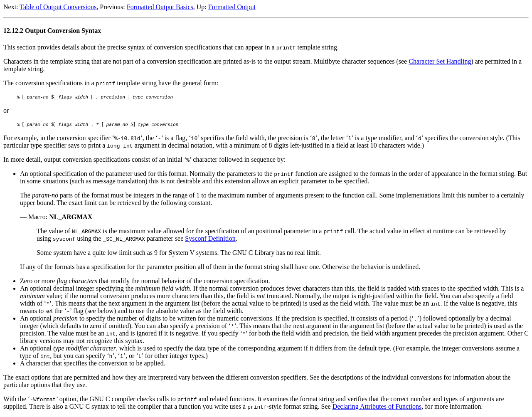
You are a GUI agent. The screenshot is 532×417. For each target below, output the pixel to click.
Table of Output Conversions (58, 7)
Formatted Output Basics (160, 7)
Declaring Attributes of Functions (377, 406)
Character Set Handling (440, 61)
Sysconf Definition (210, 238)
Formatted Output (232, 7)
